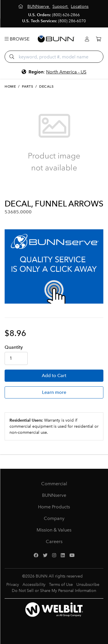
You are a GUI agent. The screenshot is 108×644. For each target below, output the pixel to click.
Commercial (54, 484)
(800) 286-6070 (72, 21)
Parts (28, 86)
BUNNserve (54, 495)
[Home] (21, 7)
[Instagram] (54, 556)
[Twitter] (45, 556)
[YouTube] (72, 556)
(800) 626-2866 (66, 15)
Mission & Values (54, 530)
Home (10, 86)
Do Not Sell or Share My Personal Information (54, 591)
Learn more (54, 392)
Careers (54, 541)
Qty (14, 347)
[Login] (87, 39)
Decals (47, 86)
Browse (17, 39)
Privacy (13, 585)
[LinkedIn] (63, 556)
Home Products (54, 507)
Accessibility (34, 585)
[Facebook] (36, 556)
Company (54, 518)
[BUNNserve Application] (54, 266)
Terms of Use (61, 585)
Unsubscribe (88, 585)
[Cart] (98, 39)
